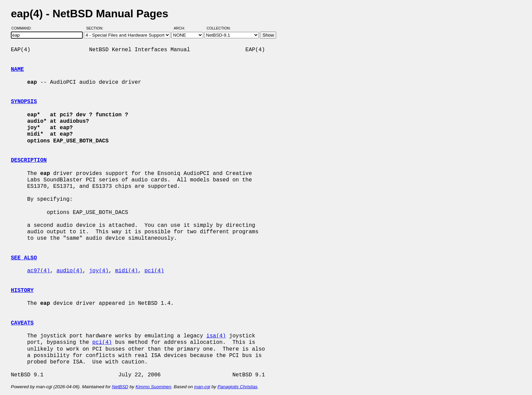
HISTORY (22, 291)
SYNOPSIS (24, 102)
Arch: (182, 28)
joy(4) (99, 271)
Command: (24, 28)
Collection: (219, 28)
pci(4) (154, 271)
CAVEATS (22, 323)
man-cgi (202, 387)
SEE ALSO (24, 258)
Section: (96, 28)
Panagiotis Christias (237, 387)
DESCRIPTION (29, 160)
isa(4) (216, 336)
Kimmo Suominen (153, 387)
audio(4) (69, 271)
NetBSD (120, 387)
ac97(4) (39, 271)
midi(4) (126, 271)
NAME (17, 70)
